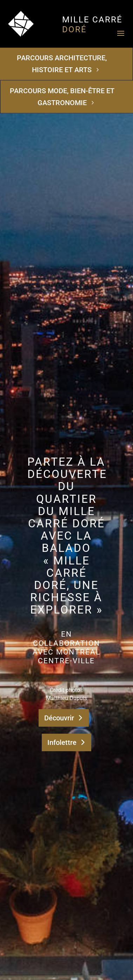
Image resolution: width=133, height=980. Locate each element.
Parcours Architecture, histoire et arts (62, 64)
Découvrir (59, 718)
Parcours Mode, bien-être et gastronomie (62, 97)
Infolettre (62, 742)
